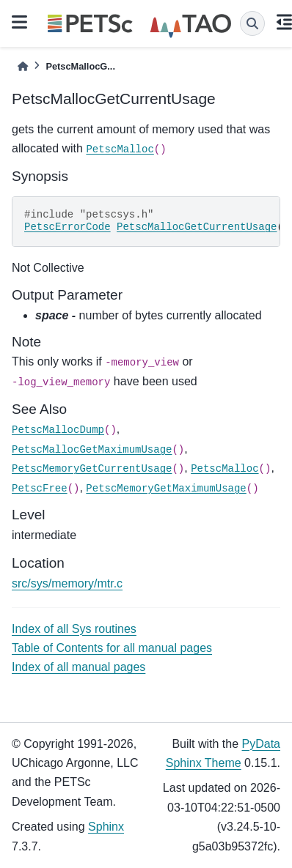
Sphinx (106, 827)
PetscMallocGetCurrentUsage (197, 227)
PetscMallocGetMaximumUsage (92, 450)
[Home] (23, 66)
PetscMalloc (120, 149)
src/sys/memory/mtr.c (67, 583)
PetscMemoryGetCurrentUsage (92, 469)
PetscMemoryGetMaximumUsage (166, 489)
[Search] (252, 23)
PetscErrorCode (67, 227)
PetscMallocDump (58, 430)
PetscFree (40, 489)
